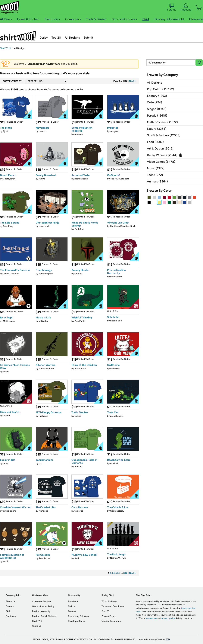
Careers (10, 606)
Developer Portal (77, 621)
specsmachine (46, 369)
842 (125, 573)
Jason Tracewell (11, 274)
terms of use (151, 618)
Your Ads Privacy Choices (152, 639)
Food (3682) (155, 142)
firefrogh (43, 416)
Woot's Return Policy (43, 606)
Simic (77, 558)
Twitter (72, 606)
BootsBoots (80, 369)
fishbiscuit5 (116, 277)
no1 (41, 463)
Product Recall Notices (44, 616)
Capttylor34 (9, 179)
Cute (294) (155, 102)
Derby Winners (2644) (162, 155)
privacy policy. (168, 618)
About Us (10, 601)
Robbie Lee (116, 321)
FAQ (8, 611)
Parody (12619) (157, 116)
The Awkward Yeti (119, 179)
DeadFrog (8, 226)
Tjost (6, 131)
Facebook (73, 601)
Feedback (11, 616)
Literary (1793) (157, 96)
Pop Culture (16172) (161, 89)
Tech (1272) (155, 175)
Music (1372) (156, 168)
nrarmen (79, 134)
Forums (172, 7)
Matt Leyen (9, 321)
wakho (6, 416)
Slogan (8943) (157, 109)
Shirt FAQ (37, 621)
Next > (133, 81)
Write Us (37, 626)
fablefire (79, 511)
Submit (88, 38)
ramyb (42, 179)
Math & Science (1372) (162, 122)
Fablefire (79, 229)
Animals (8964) (157, 181)
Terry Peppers (46, 274)
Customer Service (41, 601)
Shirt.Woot (18, 36)
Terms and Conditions (113, 606)
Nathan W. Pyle (118, 558)
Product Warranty (41, 611)
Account (186, 7)
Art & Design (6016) (160, 148)
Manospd (43, 511)
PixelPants (80, 321)
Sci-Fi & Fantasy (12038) (164, 135)
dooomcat (44, 226)
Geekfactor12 (117, 511)
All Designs (72, 38)
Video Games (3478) (161, 162)
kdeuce (78, 274)
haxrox (42, 131)
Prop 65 (105, 611)
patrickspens (81, 179)
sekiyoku (115, 131)
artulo (6, 561)
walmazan (115, 369)
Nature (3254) (157, 129)
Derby (44, 38)
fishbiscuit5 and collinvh (123, 226)
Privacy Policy (109, 616)
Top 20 (56, 38)
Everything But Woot (79, 616)
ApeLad (78, 466)
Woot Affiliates (109, 601)
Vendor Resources (111, 621)
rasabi (6, 372)
